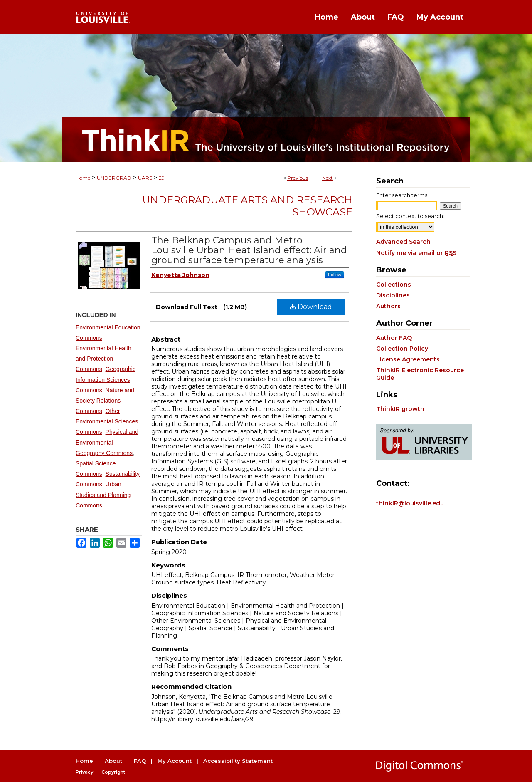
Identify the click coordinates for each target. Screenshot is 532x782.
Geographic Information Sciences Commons (106, 379)
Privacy (84, 772)
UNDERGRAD (114, 178)
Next (328, 178)
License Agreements (408, 359)
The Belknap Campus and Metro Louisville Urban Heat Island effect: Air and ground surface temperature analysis (249, 250)
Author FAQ (394, 338)
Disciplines (393, 295)
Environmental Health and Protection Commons (103, 359)
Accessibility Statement (238, 761)
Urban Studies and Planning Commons (103, 495)
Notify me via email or (416, 253)
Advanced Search (403, 242)
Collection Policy (402, 349)
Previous (298, 178)
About (113, 761)
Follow (335, 275)
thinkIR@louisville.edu (410, 503)
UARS (145, 178)
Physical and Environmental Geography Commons (107, 442)
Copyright (113, 772)
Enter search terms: (402, 195)
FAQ (140, 761)
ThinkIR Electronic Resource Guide (420, 374)
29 (162, 178)
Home (83, 178)
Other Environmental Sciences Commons (107, 421)
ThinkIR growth (400, 409)
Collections (394, 285)
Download (311, 307)
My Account (175, 761)
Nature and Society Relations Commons (105, 401)
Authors (388, 306)
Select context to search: (410, 216)
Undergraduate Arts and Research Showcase (247, 206)
